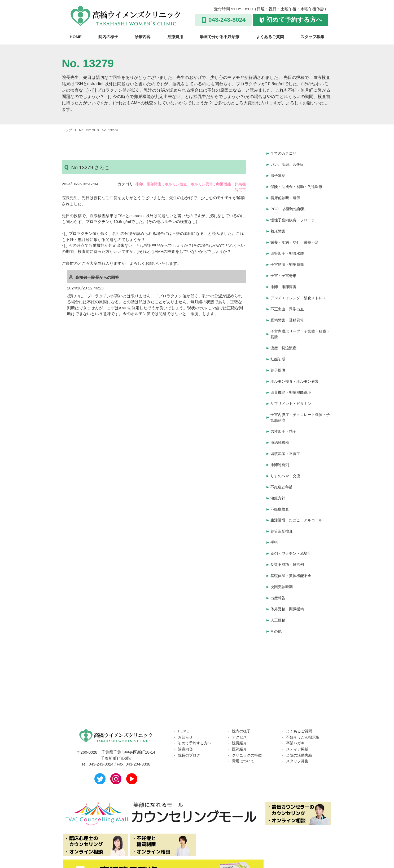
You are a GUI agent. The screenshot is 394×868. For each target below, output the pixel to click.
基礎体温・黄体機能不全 (292, 552)
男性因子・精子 (284, 416)
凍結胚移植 (280, 426)
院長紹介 (240, 716)
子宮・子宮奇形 (284, 268)
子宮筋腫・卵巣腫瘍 (288, 258)
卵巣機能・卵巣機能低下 (292, 379)
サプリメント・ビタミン (292, 389)
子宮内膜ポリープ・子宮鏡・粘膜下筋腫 (300, 323)
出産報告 (278, 573)
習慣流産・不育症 (286, 437)
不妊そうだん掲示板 (304, 710)
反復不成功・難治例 (288, 541)
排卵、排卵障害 (150, 184)
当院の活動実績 (300, 728)
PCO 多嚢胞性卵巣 (289, 205)
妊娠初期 (278, 347)
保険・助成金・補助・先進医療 (298, 184)
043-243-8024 (227, 20)
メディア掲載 (298, 722)
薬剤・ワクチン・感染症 (292, 531)
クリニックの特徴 (248, 728)
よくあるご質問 (270, 37)
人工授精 (278, 594)
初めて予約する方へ (294, 20)
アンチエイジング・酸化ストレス (300, 289)
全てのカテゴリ (284, 153)
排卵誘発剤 (280, 447)
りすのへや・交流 (286, 458)
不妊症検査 (280, 489)
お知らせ (186, 710)
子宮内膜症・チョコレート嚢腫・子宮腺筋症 (300, 402)
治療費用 (175, 37)
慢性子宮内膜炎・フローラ (294, 216)
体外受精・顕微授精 (288, 583)
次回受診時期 (282, 562)
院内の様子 (108, 37)
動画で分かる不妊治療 (220, 37)
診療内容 (143, 37)
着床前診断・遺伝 (286, 195)
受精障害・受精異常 (288, 310)
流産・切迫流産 (284, 337)
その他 (276, 604)
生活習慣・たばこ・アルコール (298, 500)
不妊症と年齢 (282, 468)
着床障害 (278, 226)
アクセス (240, 710)
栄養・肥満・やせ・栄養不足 (296, 237)
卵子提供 (278, 358)
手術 (274, 520)
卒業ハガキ (296, 716)
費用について (244, 734)
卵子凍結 (278, 174)
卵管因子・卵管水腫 (288, 247)
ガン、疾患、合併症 (288, 164)
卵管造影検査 (282, 510)
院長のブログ (190, 728)
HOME (76, 37)
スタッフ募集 (312, 37)
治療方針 (278, 479)
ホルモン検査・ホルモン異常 (193, 184)
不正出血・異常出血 (288, 299)
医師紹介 (240, 722)
